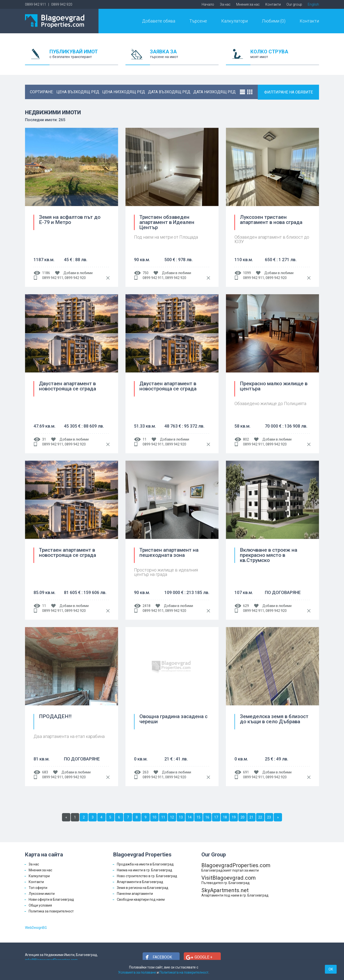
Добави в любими (78, 273)
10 (154, 817)
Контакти (273, 4)
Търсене (198, 21)
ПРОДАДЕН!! (55, 717)
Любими (274, 21)
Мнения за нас (248, 4)
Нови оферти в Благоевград (51, 899)
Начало (208, 4)
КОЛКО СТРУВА (285, 57)
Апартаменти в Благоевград (140, 882)
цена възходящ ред (78, 92)
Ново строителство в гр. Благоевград (147, 876)
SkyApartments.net (236, 892)
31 (44, 439)
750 (146, 273)
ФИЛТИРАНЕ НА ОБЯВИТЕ (289, 92)
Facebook (162, 957)
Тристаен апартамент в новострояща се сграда (68, 553)
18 (225, 817)
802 (246, 439)
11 (145, 439)
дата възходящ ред (169, 92)
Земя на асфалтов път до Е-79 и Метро (70, 220)
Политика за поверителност (51, 911)
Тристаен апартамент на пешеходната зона (169, 553)
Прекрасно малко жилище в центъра (274, 386)
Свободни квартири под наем (141, 899)
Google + (203, 957)
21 (251, 817)
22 (260, 817)
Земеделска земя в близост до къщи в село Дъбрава (274, 719)
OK (331, 969)
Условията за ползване (137, 972)
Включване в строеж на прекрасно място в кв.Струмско (269, 555)
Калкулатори (234, 21)
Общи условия (40, 905)
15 (198, 817)
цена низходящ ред (124, 92)
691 (246, 772)
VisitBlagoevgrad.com (236, 880)
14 (190, 817)
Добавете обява (159, 21)
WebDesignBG (36, 928)
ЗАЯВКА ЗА (184, 57)
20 (243, 817)
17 (216, 817)
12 (172, 817)
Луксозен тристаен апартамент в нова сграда (271, 220)
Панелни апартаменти (135, 894)
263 (146, 772)
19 (234, 817)
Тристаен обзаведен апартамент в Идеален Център (167, 222)
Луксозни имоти (42, 894)
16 (207, 817)
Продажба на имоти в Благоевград (145, 864)
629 (246, 606)
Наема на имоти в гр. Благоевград (145, 870)
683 (45, 772)
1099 (247, 273)
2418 (147, 606)
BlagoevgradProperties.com (236, 867)
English (313, 4)
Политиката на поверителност (184, 972)
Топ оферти (38, 888)
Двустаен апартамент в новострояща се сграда (68, 386)
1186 (46, 273)
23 (269, 817)
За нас (225, 4)
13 (181, 817)
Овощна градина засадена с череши (173, 719)
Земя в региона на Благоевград (143, 888)
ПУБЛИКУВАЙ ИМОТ (84, 57)
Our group (294, 4)
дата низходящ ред (215, 92)
